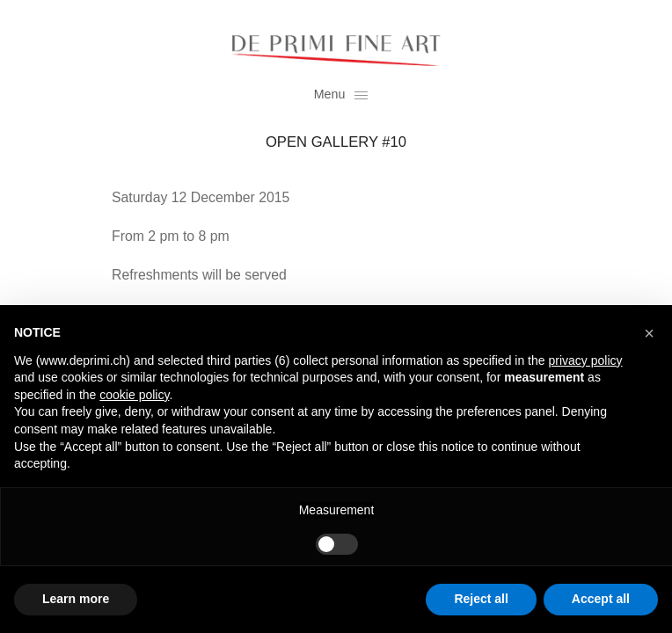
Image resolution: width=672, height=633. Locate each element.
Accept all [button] (601, 599)
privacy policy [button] (585, 360)
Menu (341, 94)
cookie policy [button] (134, 395)
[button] (649, 333)
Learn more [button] (76, 599)
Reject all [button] (481, 599)
